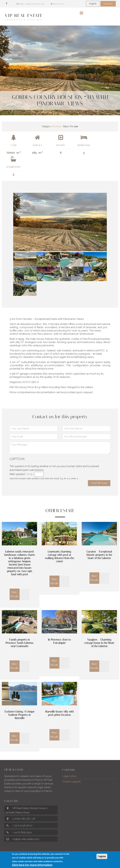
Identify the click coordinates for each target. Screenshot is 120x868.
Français (108, 4)
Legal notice (69, 776)
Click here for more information (32, 865)
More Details (14, 594)
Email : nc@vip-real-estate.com (30, 4)
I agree (102, 856)
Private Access (58, 4)
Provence (57, 126)
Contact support (71, 782)
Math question (18, 474)
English (93, 4)
